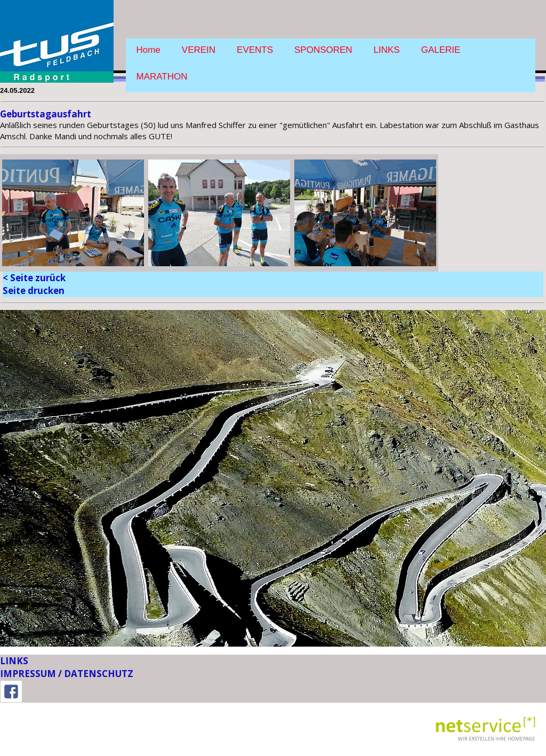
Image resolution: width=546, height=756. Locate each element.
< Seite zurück (34, 278)
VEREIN (199, 50)
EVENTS (255, 50)
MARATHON (162, 77)
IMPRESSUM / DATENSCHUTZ (67, 674)
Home (148, 50)
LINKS (387, 50)
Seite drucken (34, 291)
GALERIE (441, 50)
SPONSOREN (323, 50)
